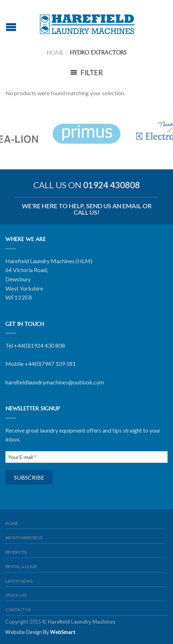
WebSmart (63, 632)
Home (55, 52)
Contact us (18, 610)
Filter (87, 72)
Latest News (19, 581)
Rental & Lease (21, 566)
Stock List (16, 595)
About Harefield (24, 538)
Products (16, 552)
